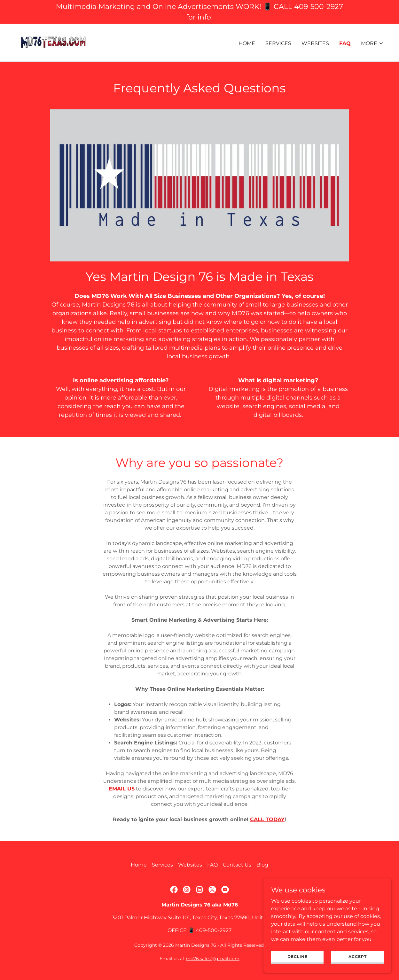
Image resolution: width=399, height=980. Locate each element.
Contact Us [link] (237, 865)
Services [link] (278, 43)
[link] (53, 42)
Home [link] (247, 43)
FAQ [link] (345, 43)
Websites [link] (315, 43)
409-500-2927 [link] (214, 930)
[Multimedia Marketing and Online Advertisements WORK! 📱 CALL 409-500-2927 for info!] (199, 12)
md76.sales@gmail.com (213, 959)
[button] (372, 43)
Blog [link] (262, 865)
